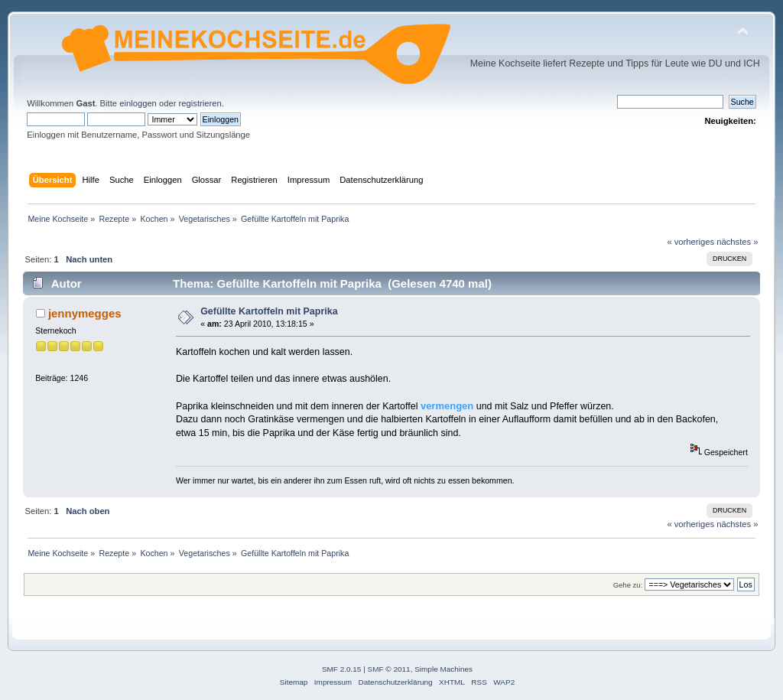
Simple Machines (443, 669)
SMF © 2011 (389, 669)
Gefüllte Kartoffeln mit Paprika (269, 311)
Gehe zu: (628, 585)
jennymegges (85, 313)
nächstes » (737, 242)
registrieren (200, 103)
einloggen (138, 103)
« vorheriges (690, 242)
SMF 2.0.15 (342, 669)
